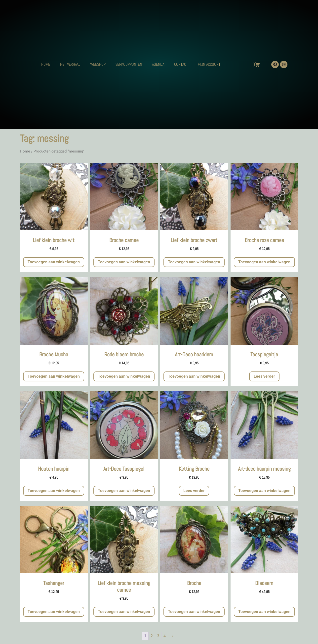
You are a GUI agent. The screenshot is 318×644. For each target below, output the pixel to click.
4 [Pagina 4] (165, 636)
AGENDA (158, 64)
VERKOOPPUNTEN (129, 64)
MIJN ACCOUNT (209, 64)
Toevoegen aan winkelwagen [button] (54, 262)
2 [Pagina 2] (152, 636)
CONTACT (181, 64)
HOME (46, 64)
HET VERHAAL (70, 64)
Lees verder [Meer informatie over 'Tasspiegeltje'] (264, 376)
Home (25, 151)
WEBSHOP (98, 64)
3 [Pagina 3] (158, 636)
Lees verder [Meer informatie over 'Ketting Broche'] (194, 491)
